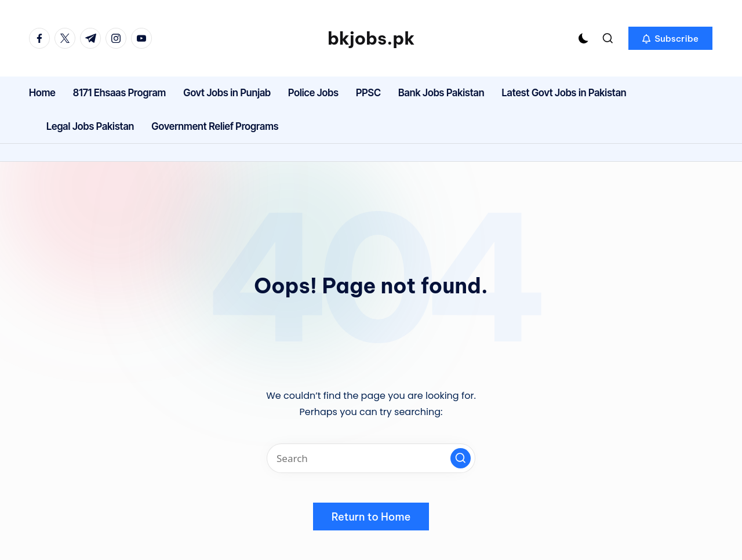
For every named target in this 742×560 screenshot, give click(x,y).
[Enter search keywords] (371, 458)
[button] (670, 38)
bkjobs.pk (371, 38)
